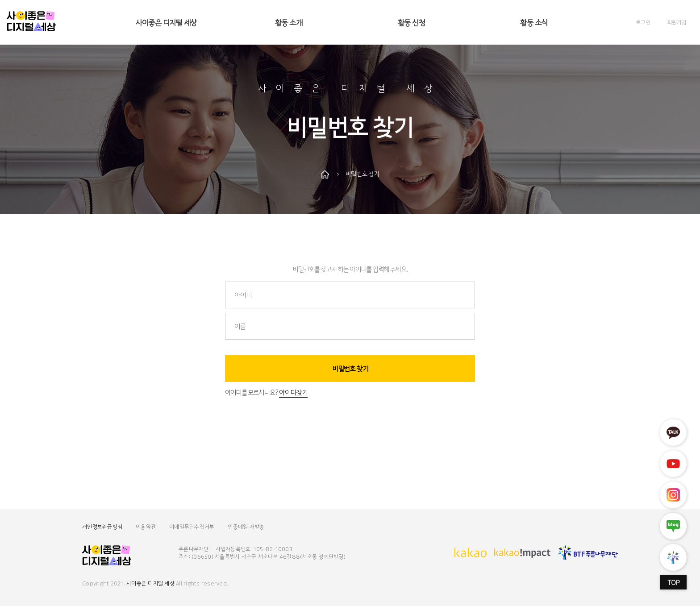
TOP (673, 582)
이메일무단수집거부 (192, 526)
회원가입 (677, 22)
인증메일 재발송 (246, 526)
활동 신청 (411, 22)
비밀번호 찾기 (350, 368)
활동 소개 (289, 22)
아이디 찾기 (293, 392)
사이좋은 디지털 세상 (166, 22)
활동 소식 (534, 22)
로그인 (643, 22)
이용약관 (146, 526)
